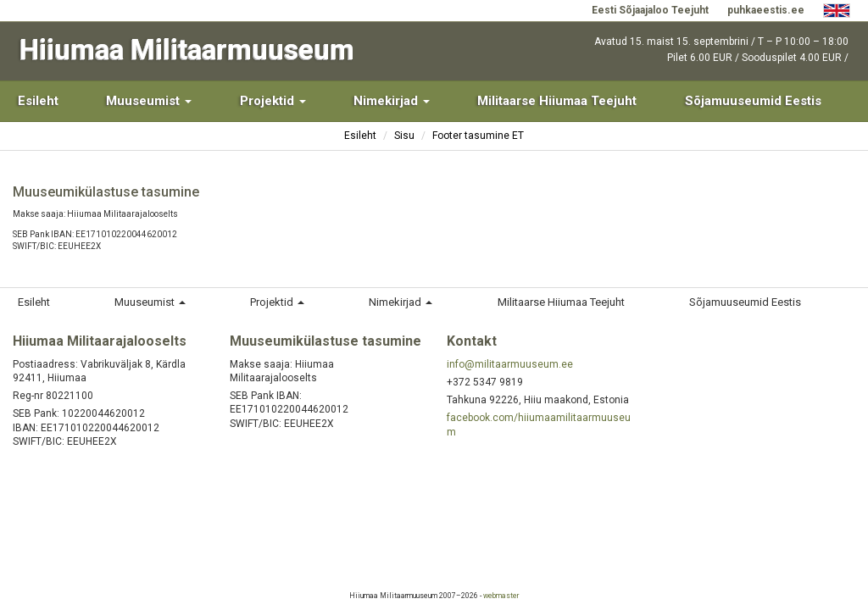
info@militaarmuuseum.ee (510, 364)
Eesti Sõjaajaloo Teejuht (650, 10)
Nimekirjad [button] (392, 101)
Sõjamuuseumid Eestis (753, 101)
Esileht (38, 101)
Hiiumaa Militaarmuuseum (187, 50)
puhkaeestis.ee (766, 10)
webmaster (501, 596)
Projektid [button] (273, 101)
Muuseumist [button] (149, 101)
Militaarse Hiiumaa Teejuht (557, 101)
